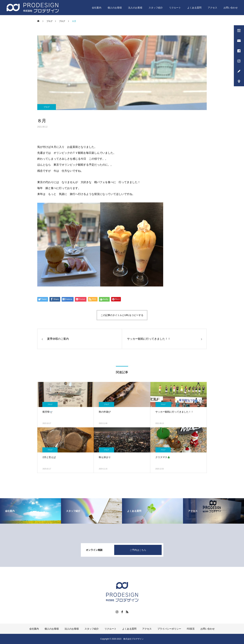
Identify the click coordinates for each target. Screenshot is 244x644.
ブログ (47, 107)
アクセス (212, 8)
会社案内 (97, 8)
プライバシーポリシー (169, 629)
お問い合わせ (231, 8)
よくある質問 (194, 8)
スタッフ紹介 (156, 8)
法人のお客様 (135, 8)
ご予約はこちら (138, 550)
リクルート (175, 8)
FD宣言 (191, 629)
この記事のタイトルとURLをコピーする (122, 315)
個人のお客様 (115, 8)
